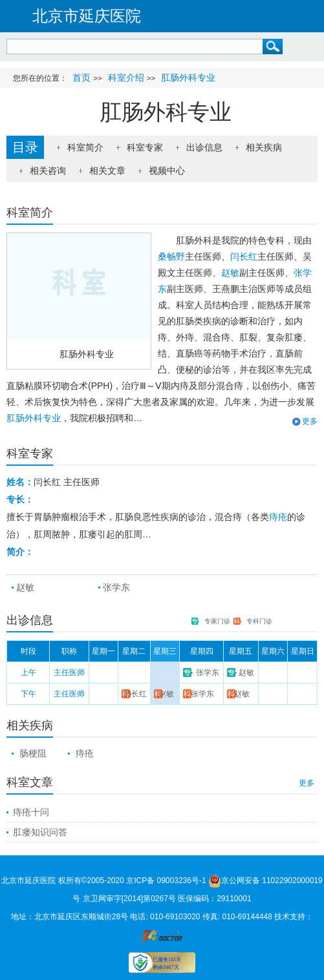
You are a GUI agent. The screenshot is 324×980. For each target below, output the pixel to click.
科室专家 (145, 147)
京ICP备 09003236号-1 (166, 881)
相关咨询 (48, 171)
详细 (119, 483)
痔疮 (278, 517)
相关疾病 (264, 147)
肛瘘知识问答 (40, 832)
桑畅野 (171, 256)
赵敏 (230, 273)
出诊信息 (204, 147)
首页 (81, 78)
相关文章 (107, 171)
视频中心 (167, 171)
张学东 (116, 587)
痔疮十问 (31, 812)
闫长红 (244, 256)
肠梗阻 (33, 753)
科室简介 (85, 147)
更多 (310, 421)
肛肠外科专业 (87, 354)
